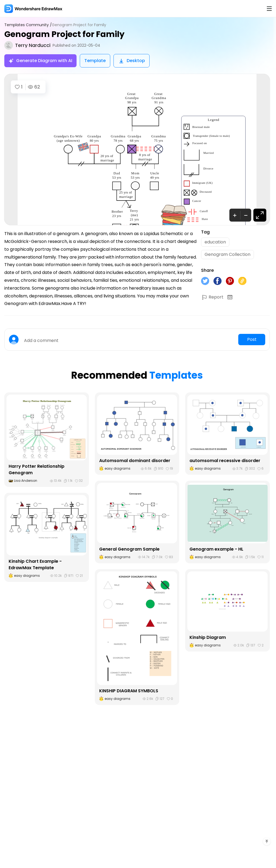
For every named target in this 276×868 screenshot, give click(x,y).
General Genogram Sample (129, 549)
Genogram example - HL (216, 549)
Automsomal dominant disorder (135, 461)
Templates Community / (28, 25)
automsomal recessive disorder (225, 461)
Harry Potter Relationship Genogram (37, 469)
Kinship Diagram (208, 637)
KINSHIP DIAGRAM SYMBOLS (129, 691)
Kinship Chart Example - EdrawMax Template (35, 564)
